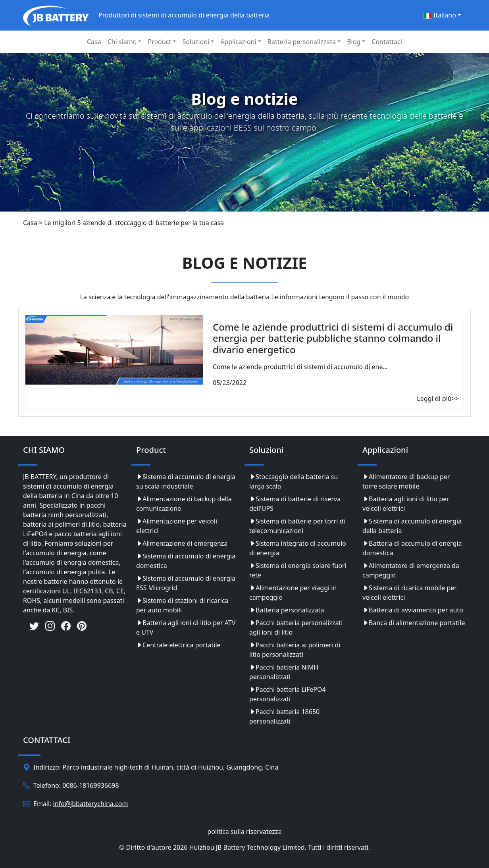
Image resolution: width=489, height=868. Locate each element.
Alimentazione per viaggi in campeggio (293, 593)
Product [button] (159, 42)
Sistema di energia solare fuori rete (298, 570)
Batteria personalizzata (287, 610)
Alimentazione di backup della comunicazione (184, 504)
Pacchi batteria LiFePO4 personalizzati (288, 694)
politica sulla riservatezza (244, 831)
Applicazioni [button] (238, 42)
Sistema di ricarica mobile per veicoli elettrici (410, 593)
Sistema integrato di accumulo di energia (298, 548)
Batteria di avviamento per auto (413, 610)
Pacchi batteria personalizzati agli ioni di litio (296, 627)
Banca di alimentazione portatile (414, 623)
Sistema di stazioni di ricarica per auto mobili (182, 605)
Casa (94, 42)
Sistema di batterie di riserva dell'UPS (295, 504)
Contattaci (387, 42)
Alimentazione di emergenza (182, 543)
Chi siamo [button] (122, 42)
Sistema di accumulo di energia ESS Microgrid (186, 583)
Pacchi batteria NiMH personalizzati (284, 672)
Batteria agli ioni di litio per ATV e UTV (186, 627)
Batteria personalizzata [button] (302, 42)
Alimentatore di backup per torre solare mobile (406, 481)
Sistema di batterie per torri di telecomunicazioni (297, 526)
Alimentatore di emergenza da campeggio (411, 570)
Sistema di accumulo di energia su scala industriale (186, 481)
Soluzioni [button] (196, 42)
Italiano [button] (440, 15)
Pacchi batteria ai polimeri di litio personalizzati (295, 650)
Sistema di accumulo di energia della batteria (412, 526)
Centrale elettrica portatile (178, 645)
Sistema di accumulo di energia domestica (186, 561)
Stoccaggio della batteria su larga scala (294, 481)
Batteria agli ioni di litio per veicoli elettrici (406, 504)
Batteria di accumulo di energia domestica (412, 548)
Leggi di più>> (438, 398)
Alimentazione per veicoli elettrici (177, 526)
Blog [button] (354, 42)
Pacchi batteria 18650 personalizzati (284, 716)
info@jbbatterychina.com (91, 804)
